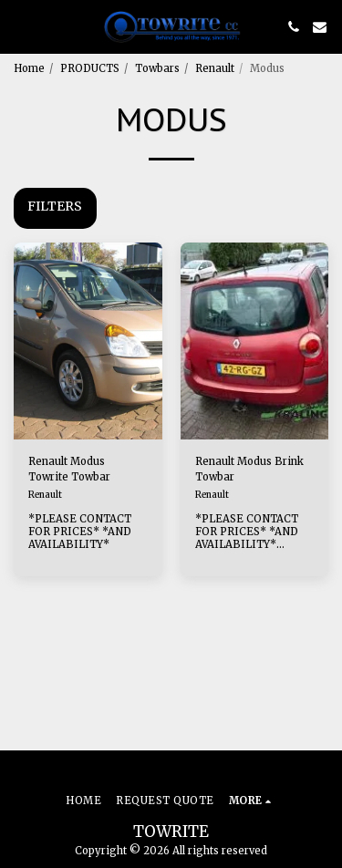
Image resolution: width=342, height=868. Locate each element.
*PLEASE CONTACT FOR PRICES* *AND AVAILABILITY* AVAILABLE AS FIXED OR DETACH (251, 544)
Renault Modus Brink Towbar (249, 469)
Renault (215, 68)
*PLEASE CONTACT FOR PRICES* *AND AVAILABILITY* (80, 532)
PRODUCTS (90, 68)
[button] (20, 26)
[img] (88, 341)
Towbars (157, 68)
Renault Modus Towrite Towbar (69, 469)
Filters (55, 206)
